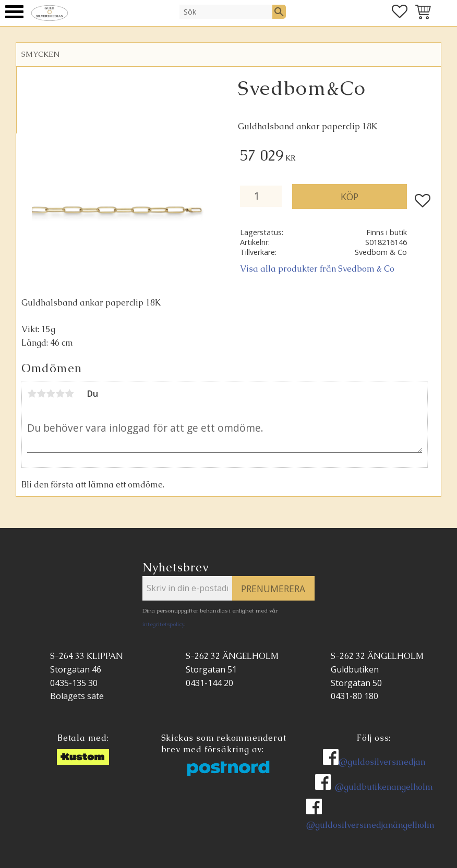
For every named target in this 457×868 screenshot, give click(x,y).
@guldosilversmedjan (382, 762)
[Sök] (279, 11)
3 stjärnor (51, 394)
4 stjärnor (60, 394)
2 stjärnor (41, 394)
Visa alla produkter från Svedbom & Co (317, 269)
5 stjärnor (69, 394)
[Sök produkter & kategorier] (226, 11)
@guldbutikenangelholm (384, 787)
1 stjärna (32, 394)
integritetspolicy (163, 624)
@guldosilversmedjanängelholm (370, 825)
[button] (14, 12)
